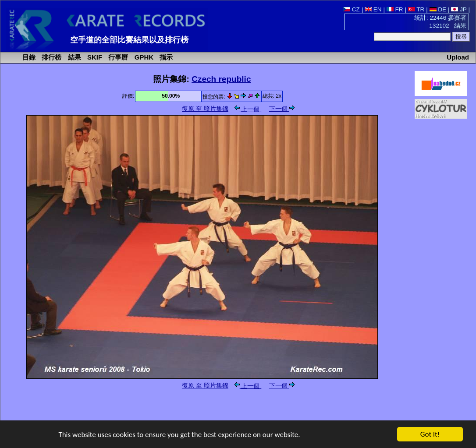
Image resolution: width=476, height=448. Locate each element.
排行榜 (51, 57)
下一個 (282, 109)
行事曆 (117, 57)
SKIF (94, 57)
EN (373, 9)
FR (395, 9)
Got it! (430, 435)
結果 (74, 57)
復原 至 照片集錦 (205, 109)
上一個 (248, 109)
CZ (352, 9)
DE (438, 9)
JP (459, 9)
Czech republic (221, 79)
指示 (165, 57)
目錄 (28, 57)
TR (416, 9)
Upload (458, 57)
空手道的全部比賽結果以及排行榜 (129, 40)
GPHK (143, 57)
